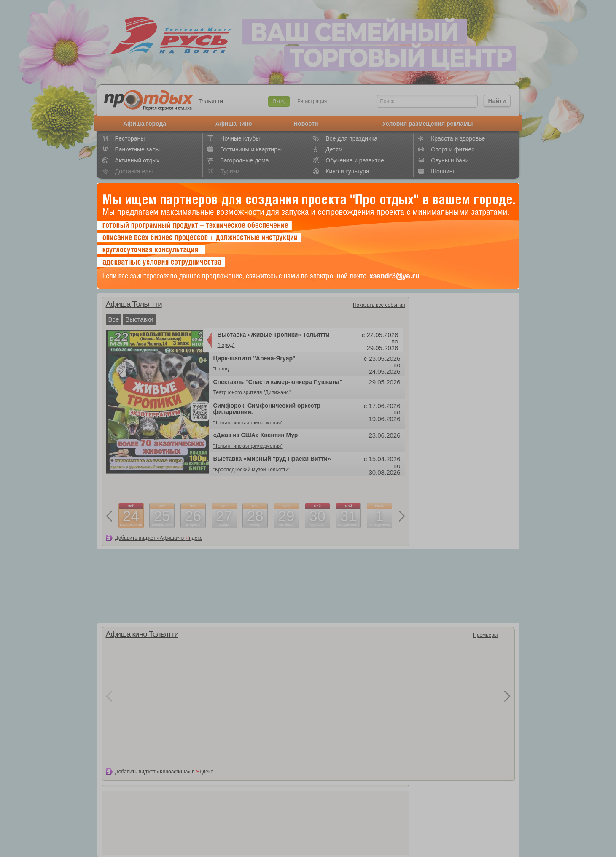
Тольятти (211, 101)
